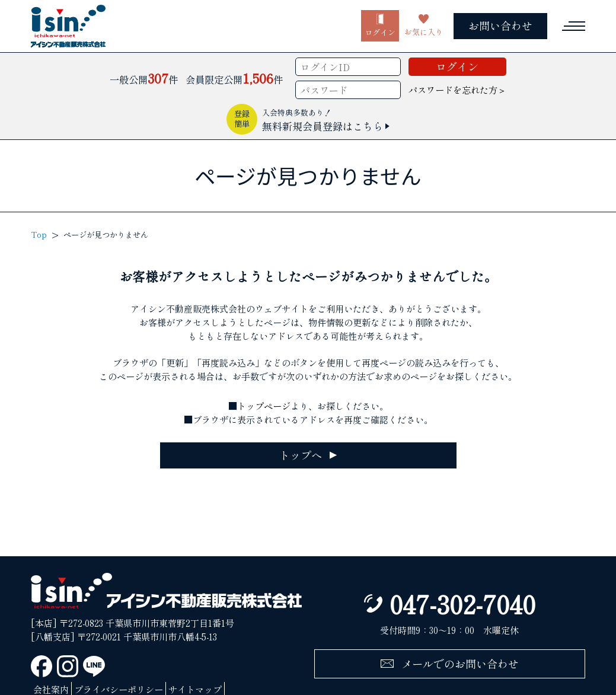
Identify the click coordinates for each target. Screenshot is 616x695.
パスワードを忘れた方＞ (457, 90)
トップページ (264, 406)
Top (39, 235)
